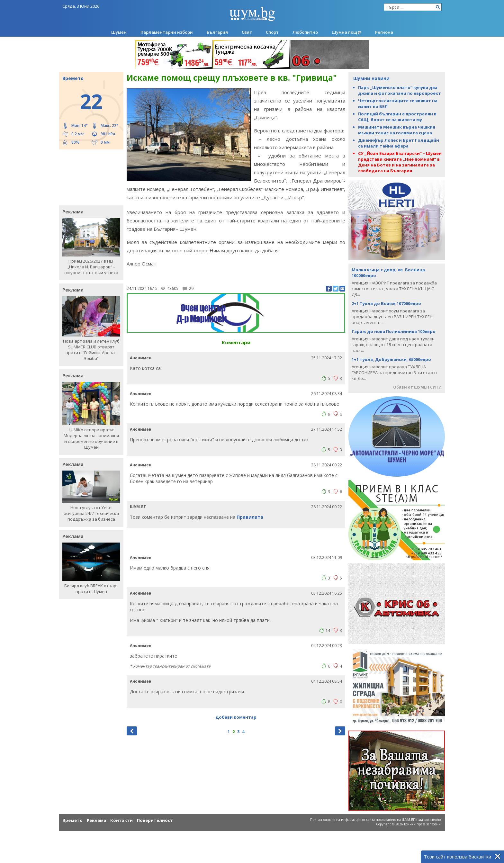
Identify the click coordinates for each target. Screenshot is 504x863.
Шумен (119, 32)
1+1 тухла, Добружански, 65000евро (391, 359)
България (217, 32)
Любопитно (305, 32)
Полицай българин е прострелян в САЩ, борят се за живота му (397, 117)
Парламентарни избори (167, 32)
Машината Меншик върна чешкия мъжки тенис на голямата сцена (397, 130)
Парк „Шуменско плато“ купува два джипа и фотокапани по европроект (400, 90)
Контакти (122, 820)
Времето (72, 820)
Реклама (96, 820)
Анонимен (141, 358)
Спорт (272, 32)
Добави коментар (236, 717)
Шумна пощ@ (346, 32)
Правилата (250, 517)
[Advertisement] (88, 177)
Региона (384, 32)
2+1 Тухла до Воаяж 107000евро (386, 303)
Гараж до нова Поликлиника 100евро (394, 331)
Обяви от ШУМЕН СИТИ (417, 387)
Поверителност (155, 820)
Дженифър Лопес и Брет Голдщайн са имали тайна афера (399, 143)
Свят (247, 32)
